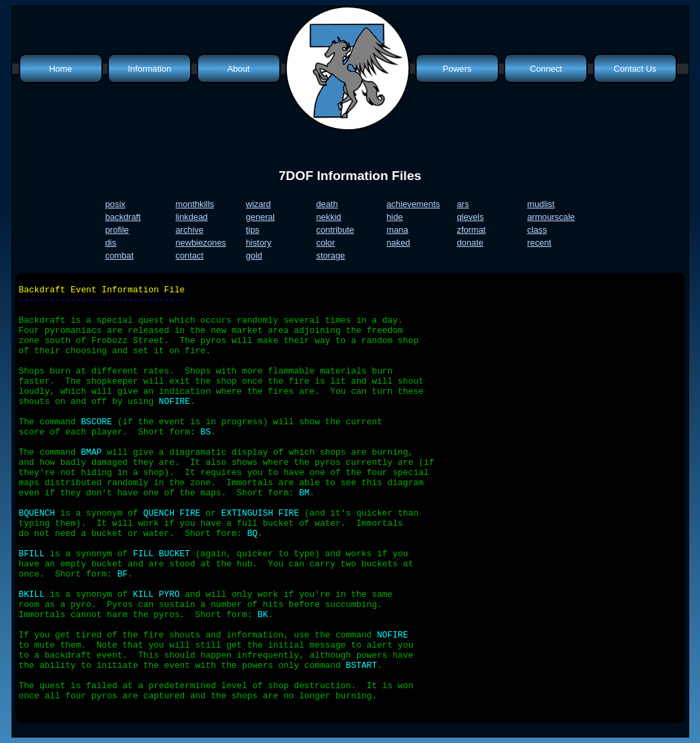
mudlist (541, 204)
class (537, 230)
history (259, 243)
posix (116, 204)
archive (190, 230)
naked (399, 243)
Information (149, 69)
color (326, 243)
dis (111, 243)
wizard (259, 204)
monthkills (195, 204)
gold (254, 255)
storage (331, 255)
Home (60, 69)
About (238, 69)
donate (470, 243)
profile (117, 230)
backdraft (123, 217)
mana (398, 230)
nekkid (329, 217)
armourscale (551, 217)
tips (253, 230)
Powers (457, 69)
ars (463, 204)
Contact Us (635, 69)
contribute (335, 230)
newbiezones (201, 243)
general (261, 217)
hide (395, 217)
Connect (546, 69)
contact (190, 255)
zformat (472, 230)
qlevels (471, 217)
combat (120, 255)
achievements (414, 204)
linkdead (192, 217)
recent (540, 243)
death (327, 204)
